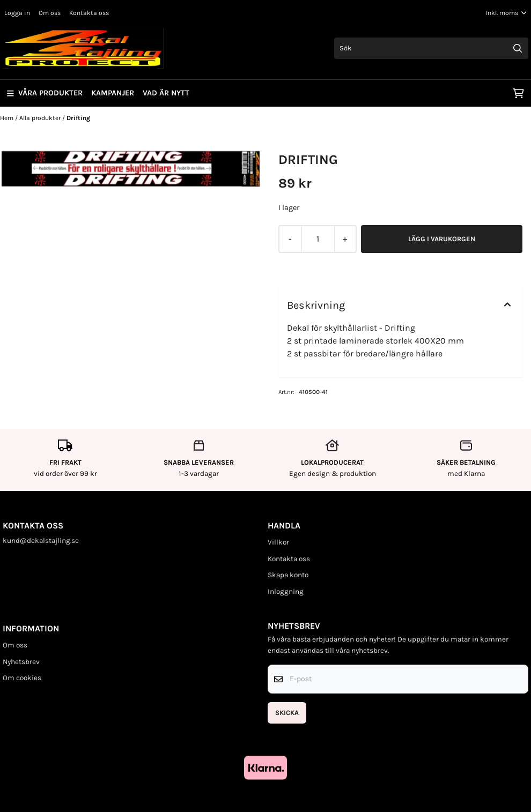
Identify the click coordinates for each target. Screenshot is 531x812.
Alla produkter (41, 118)
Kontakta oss (89, 13)
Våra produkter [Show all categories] (45, 93)
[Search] (518, 48)
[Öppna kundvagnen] (518, 93)
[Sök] (432, 48)
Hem (8, 118)
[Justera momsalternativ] (506, 13)
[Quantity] (318, 239)
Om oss (50, 13)
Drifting (78, 118)
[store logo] (83, 48)
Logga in (17, 13)
